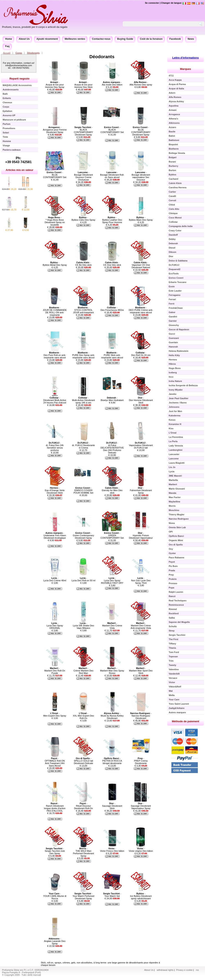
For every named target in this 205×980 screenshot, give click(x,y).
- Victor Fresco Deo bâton (112, 850)
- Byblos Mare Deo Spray (141, 219)
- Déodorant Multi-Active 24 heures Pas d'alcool (55, 400)
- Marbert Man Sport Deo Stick (141, 671)
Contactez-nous (101, 39)
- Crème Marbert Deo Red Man (83, 671)
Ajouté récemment (47, 39)
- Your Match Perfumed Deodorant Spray (83, 896)
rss (197, 970)
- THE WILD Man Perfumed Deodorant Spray (83, 852)
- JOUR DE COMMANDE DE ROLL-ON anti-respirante (55, 311)
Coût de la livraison (151, 39)
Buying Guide (125, 39)
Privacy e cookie (185, 970)
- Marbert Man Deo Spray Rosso (112, 671)
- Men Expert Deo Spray (55, 714)
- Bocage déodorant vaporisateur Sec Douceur (141, 176)
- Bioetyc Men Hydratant (112, 399)
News (191, 39)
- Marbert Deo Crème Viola (112, 626)
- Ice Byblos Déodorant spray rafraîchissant (141, 896)
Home (9, 39)
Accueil (7, 53)
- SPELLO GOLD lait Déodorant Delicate (83, 761)
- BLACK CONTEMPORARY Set (112, 130)
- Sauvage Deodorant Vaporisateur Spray (141, 806)
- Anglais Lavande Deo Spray (55, 941)
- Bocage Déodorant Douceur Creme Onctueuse (83, 176)
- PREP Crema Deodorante (141, 761)
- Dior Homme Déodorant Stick (141, 400)
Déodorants (33, 53)
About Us (24, 39)
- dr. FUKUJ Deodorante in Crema (83, 445)
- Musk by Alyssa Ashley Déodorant (112, 716)
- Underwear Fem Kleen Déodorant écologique (55, 535)
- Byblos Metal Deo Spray (55, 264)
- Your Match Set (112, 895)
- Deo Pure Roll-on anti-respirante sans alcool (55, 355)
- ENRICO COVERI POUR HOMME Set (84, 490)
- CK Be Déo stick (83, 264)
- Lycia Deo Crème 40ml (55, 579)
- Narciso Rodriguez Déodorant (141, 716)
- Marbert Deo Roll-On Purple (55, 671)
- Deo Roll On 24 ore (141, 354)
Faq (7, 46)
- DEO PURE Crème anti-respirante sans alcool (141, 310)
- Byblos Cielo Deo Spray (83, 219)
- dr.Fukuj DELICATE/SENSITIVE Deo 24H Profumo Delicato (112, 448)
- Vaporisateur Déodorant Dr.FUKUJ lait (141, 445)
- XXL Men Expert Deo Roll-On (84, 716)
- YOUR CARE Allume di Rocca (55, 896)
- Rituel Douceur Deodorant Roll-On (83, 806)
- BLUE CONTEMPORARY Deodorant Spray (141, 131)
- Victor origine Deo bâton (141, 850)
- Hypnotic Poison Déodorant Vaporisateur (141, 535)
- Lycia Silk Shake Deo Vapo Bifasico (83, 626)
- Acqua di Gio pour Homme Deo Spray (55, 85)
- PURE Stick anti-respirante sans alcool (112, 355)
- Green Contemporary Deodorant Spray (83, 535)
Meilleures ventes (75, 39)
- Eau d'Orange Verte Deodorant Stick (55, 490)
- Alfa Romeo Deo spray (141, 83)
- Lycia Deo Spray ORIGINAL (55, 626)
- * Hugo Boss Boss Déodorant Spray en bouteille (55, 221)
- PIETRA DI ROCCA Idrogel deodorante (112, 761)
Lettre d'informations (186, 58)
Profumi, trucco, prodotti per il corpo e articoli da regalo (35, 27)
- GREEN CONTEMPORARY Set (112, 535)
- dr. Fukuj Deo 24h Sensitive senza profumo (55, 446)
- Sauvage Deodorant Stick (112, 806)
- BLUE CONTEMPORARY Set (55, 175)
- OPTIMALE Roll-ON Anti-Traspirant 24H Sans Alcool (55, 762)
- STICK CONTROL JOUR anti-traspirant (83, 310)
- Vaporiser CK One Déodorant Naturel (141, 265)
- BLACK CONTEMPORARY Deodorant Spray (83, 131)
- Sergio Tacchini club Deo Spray (55, 851)
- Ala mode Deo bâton (112, 83)
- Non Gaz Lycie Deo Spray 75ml (141, 580)
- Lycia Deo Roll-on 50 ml (83, 579)
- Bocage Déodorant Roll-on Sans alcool (112, 175)
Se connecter (152, 3)
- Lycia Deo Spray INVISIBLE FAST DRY (112, 580)
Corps (19, 53)
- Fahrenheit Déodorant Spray (141, 490)
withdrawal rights (165, 970)
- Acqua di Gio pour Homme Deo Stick (84, 85)
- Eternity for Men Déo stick (112, 490)
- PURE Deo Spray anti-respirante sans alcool (83, 355)
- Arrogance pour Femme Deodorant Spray (55, 130)
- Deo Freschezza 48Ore (112, 309)
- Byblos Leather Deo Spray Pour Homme (112, 220)
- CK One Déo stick (112, 264)
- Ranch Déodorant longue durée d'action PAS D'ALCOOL (55, 807)
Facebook (175, 39)
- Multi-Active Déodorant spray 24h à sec (83, 400)
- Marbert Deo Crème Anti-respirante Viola (141, 626)
